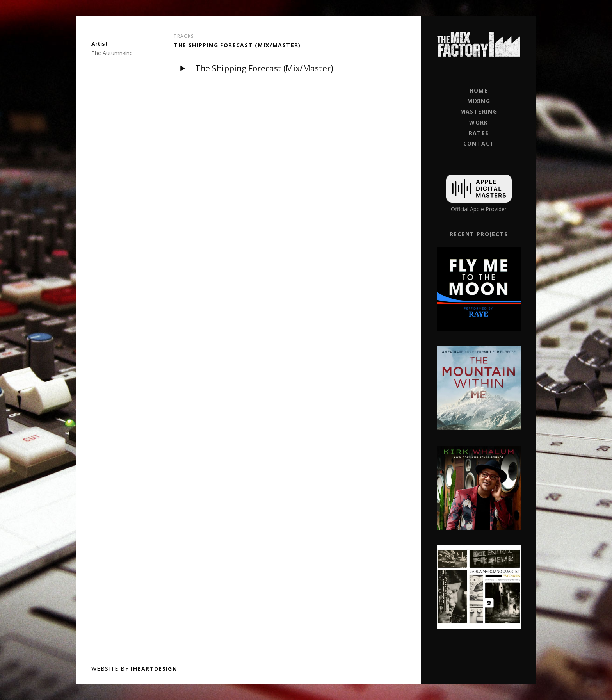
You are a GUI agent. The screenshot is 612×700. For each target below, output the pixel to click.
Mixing (479, 101)
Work (479, 122)
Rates (479, 133)
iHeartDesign (154, 669)
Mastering (479, 111)
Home (479, 90)
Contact (479, 143)
